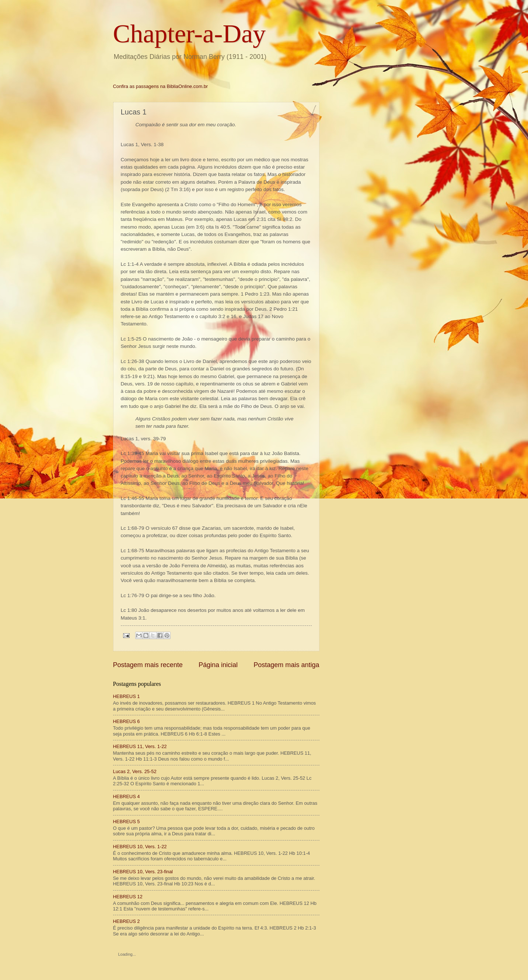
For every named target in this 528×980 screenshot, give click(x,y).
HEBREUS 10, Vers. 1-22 (140, 847)
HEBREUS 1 (127, 696)
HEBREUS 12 (128, 897)
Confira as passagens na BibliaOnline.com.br (161, 86)
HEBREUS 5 (127, 822)
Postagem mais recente (148, 665)
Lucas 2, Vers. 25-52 (135, 771)
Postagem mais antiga (286, 665)
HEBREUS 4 (127, 796)
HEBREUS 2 (127, 921)
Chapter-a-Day (190, 34)
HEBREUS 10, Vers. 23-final (143, 872)
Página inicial (218, 665)
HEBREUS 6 (127, 721)
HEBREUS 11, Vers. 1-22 (140, 746)
